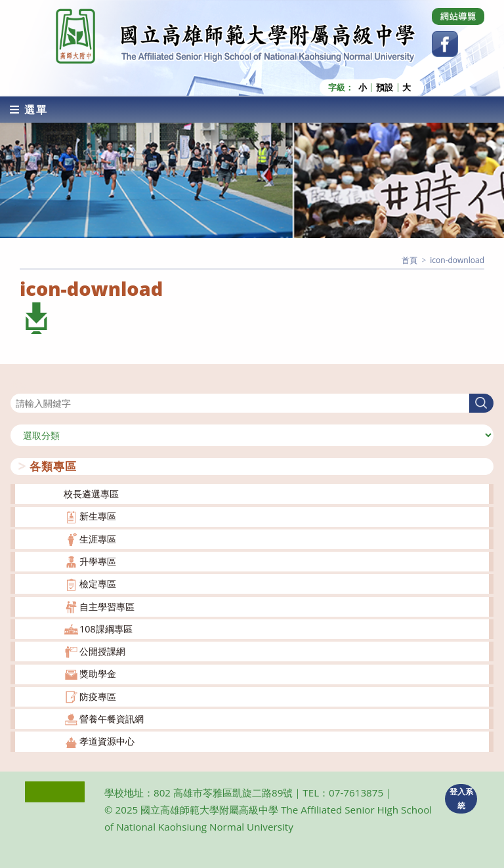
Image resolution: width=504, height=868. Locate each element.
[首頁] (409, 260)
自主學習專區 (107, 607)
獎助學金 (98, 673)
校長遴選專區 (91, 494)
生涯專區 (98, 539)
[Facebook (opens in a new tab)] (445, 44)
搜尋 (20, 385)
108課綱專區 (106, 629)
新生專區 (98, 516)
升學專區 (98, 561)
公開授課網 (102, 651)
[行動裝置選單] (29, 110)
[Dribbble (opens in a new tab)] (458, 16)
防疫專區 (98, 696)
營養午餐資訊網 (112, 719)
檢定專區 (98, 584)
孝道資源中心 (107, 741)
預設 (385, 88)
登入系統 (461, 798)
